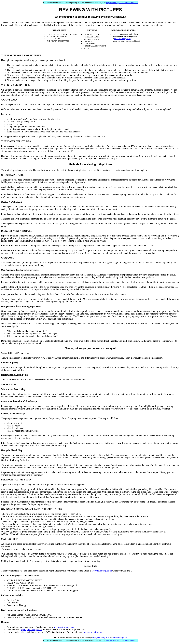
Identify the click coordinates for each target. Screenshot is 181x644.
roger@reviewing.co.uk (31, 630)
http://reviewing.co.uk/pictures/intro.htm (122, 3)
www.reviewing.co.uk (122, 39)
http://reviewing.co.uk (94, 632)
